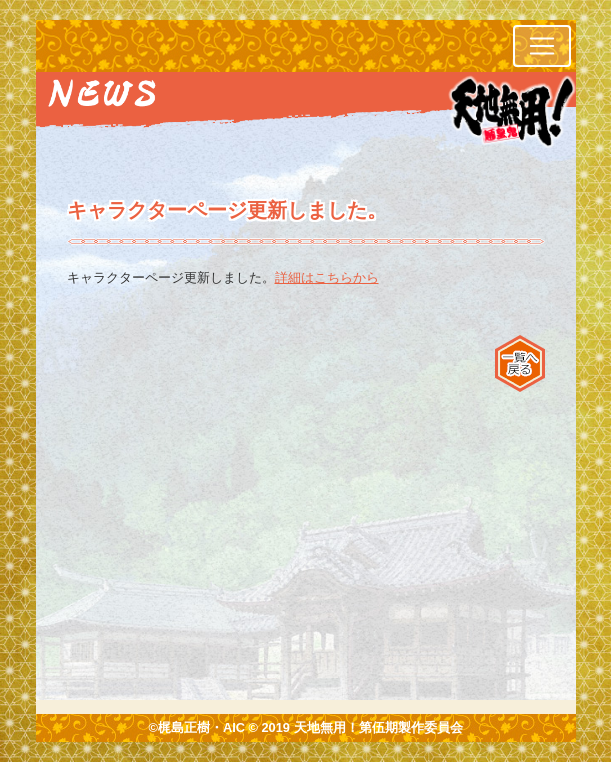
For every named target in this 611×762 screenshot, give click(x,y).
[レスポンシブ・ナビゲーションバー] (542, 46)
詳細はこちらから (327, 277)
